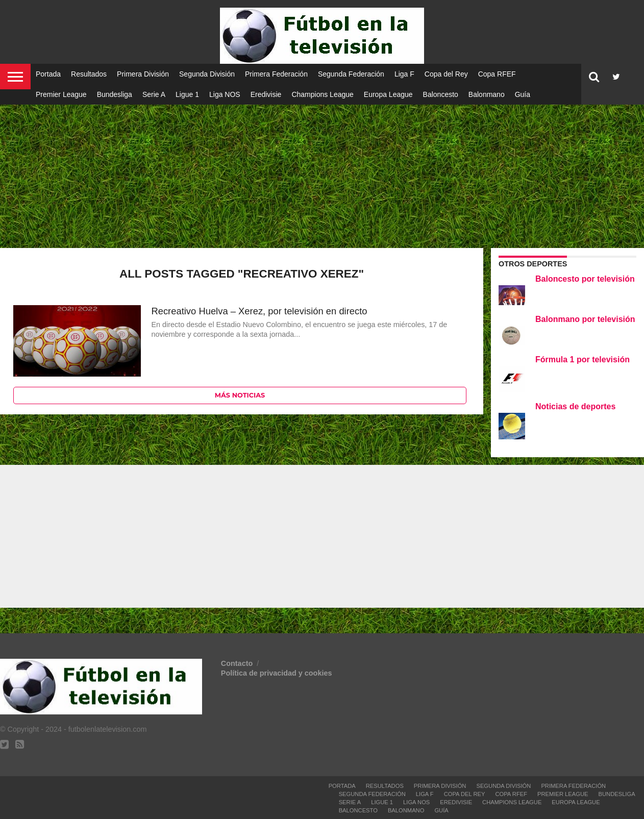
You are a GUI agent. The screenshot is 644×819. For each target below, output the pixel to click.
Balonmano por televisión (585, 319)
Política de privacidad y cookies (277, 673)
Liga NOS (225, 94)
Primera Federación (276, 74)
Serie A (154, 94)
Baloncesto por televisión (585, 279)
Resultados (89, 74)
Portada (48, 74)
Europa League (388, 94)
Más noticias (240, 395)
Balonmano (487, 94)
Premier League (61, 94)
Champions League (322, 94)
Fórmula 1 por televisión (583, 359)
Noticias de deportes (575, 406)
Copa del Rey (446, 74)
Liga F (404, 74)
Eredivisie (266, 94)
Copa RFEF (497, 74)
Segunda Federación (351, 74)
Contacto (238, 663)
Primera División (143, 74)
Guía (523, 94)
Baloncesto (441, 94)
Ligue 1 (187, 94)
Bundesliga (115, 94)
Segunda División (207, 74)
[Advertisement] (322, 168)
